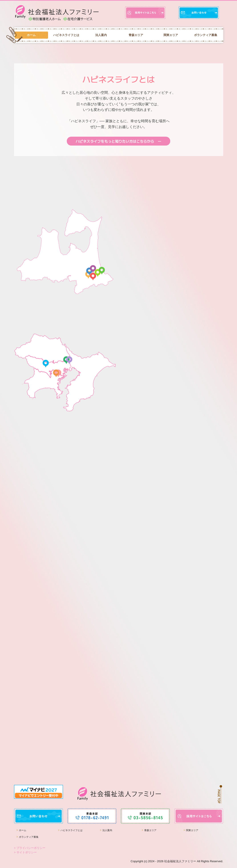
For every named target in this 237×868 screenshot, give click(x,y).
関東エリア (171, 35)
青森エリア (136, 35)
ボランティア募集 (206, 35)
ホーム (31, 35)
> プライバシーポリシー (30, 848)
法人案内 (101, 35)
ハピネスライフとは (66, 35)
